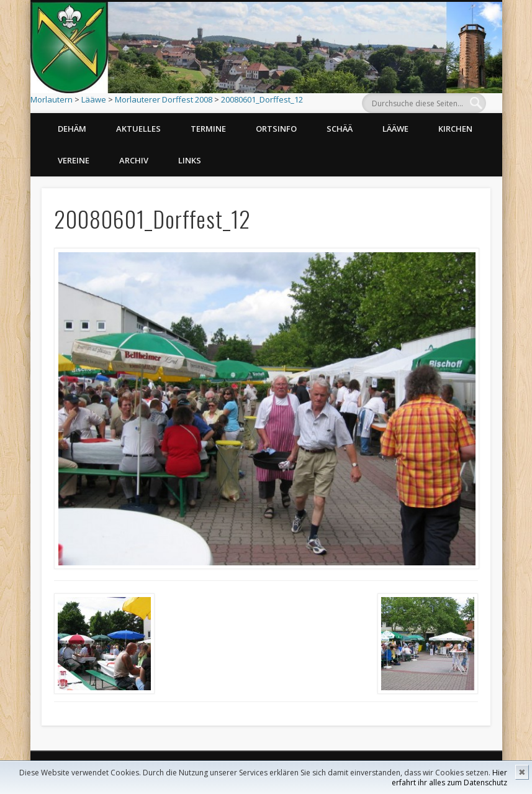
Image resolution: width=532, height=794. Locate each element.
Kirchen (455, 129)
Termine (208, 129)
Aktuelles (138, 129)
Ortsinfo (276, 129)
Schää (340, 129)
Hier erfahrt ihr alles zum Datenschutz (449, 778)
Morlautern (52, 99)
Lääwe (94, 99)
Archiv (134, 160)
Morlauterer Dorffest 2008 (164, 99)
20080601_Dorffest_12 (262, 99)
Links (190, 160)
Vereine (74, 160)
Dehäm (72, 129)
